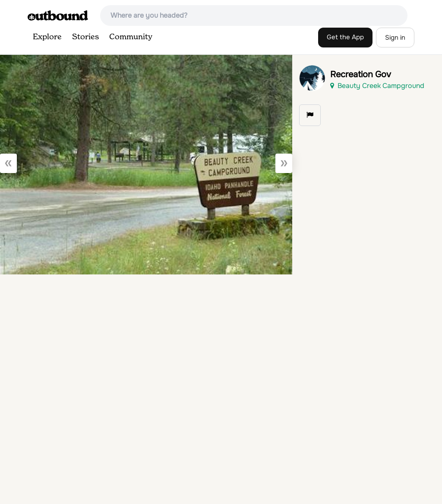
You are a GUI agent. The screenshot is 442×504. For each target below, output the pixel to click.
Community (131, 37)
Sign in (395, 38)
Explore (47, 37)
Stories (85, 37)
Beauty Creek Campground (377, 86)
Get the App (345, 37)
